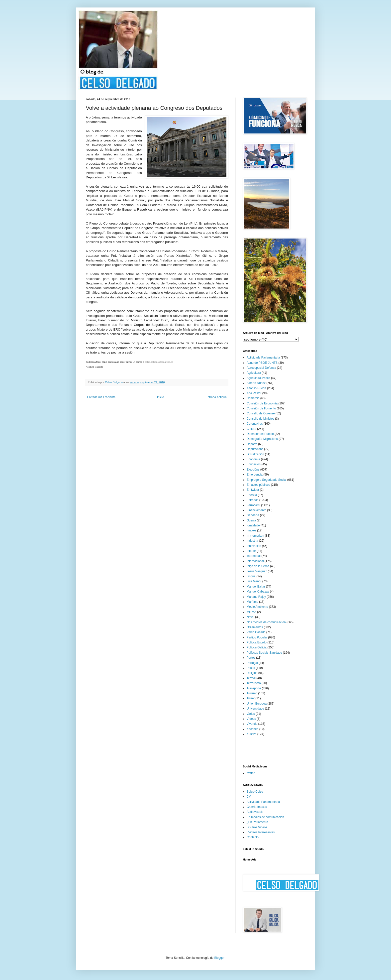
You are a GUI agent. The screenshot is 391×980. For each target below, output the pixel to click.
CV (249, 797)
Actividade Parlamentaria (263, 358)
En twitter (253, 490)
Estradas (252, 500)
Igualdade (253, 525)
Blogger (219, 958)
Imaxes (251, 530)
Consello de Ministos (260, 419)
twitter (251, 773)
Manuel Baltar (256, 587)
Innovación (254, 546)
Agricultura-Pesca (258, 378)
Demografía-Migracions (262, 439)
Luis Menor (254, 581)
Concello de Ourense (261, 413)
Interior (251, 551)
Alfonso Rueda (256, 388)
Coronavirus (255, 424)
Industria (252, 541)
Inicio (161, 397)
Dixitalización (255, 454)
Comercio (253, 398)
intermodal (254, 556)
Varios (251, 714)
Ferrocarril (253, 505)
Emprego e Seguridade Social (266, 480)
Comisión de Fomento (261, 408)
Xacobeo (252, 729)
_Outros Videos (257, 827)
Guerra (251, 520)
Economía (253, 459)
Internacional (255, 561)
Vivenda (252, 724)
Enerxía (252, 495)
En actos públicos (258, 485)
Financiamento (256, 510)
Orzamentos (255, 627)
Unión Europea (257, 704)
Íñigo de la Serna (258, 566)
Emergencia (255, 475)
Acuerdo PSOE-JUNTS (262, 363)
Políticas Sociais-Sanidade (264, 653)
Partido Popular (257, 637)
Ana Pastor (254, 393)
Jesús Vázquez (257, 571)
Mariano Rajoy (256, 597)
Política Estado (257, 642)
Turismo (252, 693)
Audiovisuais (255, 812)
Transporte (254, 688)
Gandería (253, 515)
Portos (251, 658)
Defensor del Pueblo (260, 434)
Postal (251, 668)
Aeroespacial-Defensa (261, 368)
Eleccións (253, 470)
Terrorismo (254, 683)
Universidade (255, 709)
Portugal (252, 663)
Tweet (251, 698)
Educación (254, 464)
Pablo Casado (256, 632)
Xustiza (251, 734)
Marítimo (252, 602)
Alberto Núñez (256, 383)
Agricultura (254, 373)
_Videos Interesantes (261, 832)
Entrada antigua (216, 397)
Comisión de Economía (262, 403)
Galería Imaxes (257, 807)
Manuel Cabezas (258, 592)
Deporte (252, 444)
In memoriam (255, 536)
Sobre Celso (255, 792)
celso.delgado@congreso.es (159, 362)
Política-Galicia (257, 647)
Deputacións (255, 449)
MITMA (251, 612)
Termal (251, 678)
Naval (250, 617)
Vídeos (251, 719)
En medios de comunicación (265, 817)
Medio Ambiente (257, 607)
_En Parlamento (257, 822)
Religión (252, 673)
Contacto (253, 837)
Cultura (251, 429)
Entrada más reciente (101, 397)
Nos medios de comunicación (266, 622)
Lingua (251, 576)
